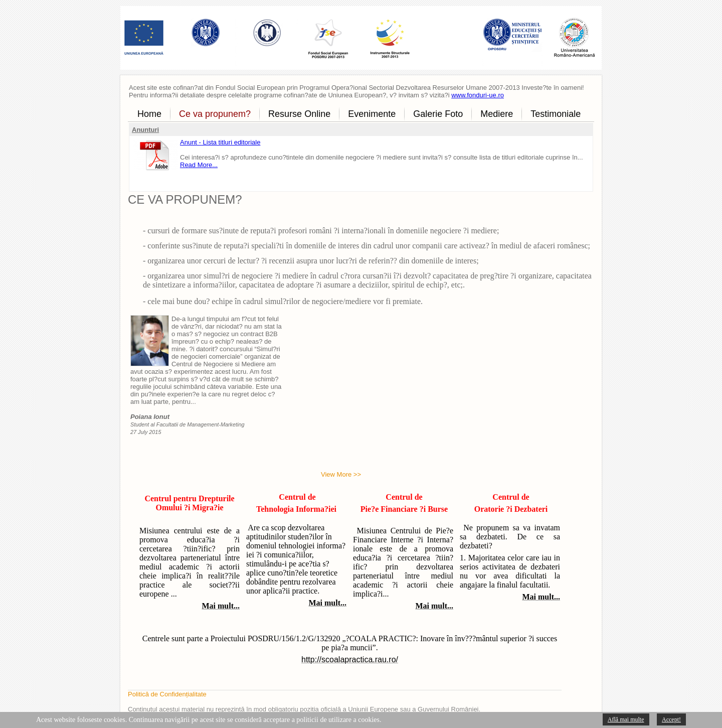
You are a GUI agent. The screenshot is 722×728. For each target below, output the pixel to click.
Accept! (671, 719)
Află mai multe (626, 719)
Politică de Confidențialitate (167, 694)
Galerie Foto (438, 114)
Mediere (497, 114)
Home (149, 114)
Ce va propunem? (215, 114)
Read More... (199, 165)
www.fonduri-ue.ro (478, 95)
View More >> (341, 474)
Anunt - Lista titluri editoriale (220, 142)
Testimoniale (556, 114)
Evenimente (372, 114)
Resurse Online (299, 114)
